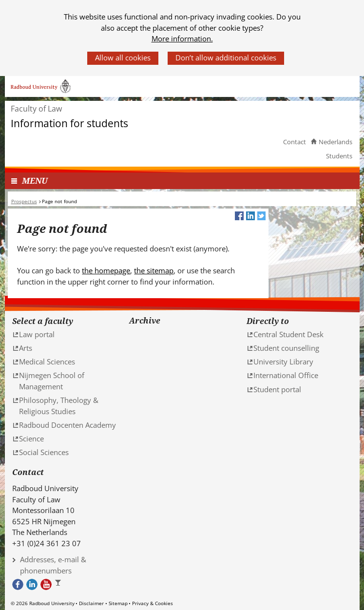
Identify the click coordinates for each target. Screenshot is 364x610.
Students (339, 156)
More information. (182, 38)
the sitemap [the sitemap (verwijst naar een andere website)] (154, 270)
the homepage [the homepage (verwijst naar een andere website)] (106, 270)
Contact (295, 142)
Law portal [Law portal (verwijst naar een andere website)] (37, 334)
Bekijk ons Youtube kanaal (46, 584)
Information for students (69, 124)
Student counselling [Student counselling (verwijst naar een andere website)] (286, 348)
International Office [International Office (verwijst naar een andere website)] (286, 375)
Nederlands (335, 142)
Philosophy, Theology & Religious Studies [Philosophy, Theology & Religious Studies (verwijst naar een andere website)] (59, 406)
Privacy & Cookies (153, 603)
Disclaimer (91, 603)
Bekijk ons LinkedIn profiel (32, 584)
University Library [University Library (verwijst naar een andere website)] (283, 362)
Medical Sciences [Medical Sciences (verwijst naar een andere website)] (47, 362)
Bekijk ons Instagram (60, 584)
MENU (35, 181)
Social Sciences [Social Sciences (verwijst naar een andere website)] (44, 452)
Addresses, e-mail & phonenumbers (53, 565)
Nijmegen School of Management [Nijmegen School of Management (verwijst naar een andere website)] (52, 381)
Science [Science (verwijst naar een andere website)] (31, 438)
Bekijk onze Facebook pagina (18, 584)
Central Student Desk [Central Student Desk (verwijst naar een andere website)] (288, 334)
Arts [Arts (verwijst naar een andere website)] (26, 348)
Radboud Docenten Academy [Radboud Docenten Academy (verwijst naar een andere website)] (67, 425)
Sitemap (118, 603)
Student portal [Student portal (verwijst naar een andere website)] (277, 389)
